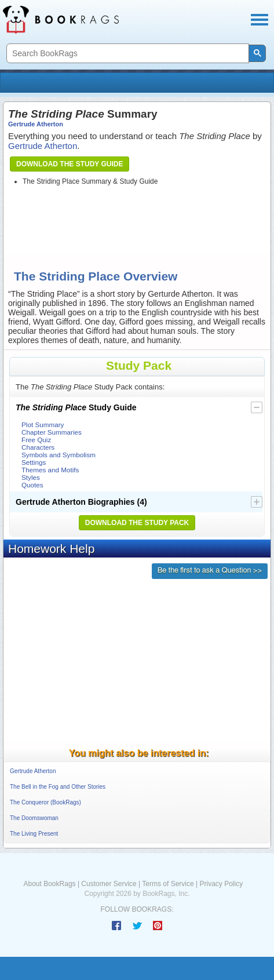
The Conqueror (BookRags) (45, 802)
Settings (34, 462)
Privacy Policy (221, 884)
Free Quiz (36, 440)
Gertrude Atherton (36, 124)
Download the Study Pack (137, 523)
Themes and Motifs (50, 470)
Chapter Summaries (52, 432)
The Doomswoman (34, 818)
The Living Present (34, 834)
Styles (31, 477)
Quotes (32, 485)
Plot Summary (43, 425)
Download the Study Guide (70, 164)
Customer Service (109, 884)
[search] (127, 54)
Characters (38, 447)
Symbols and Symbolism (59, 455)
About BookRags (50, 884)
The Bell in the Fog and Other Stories (58, 787)
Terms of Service (168, 884)
